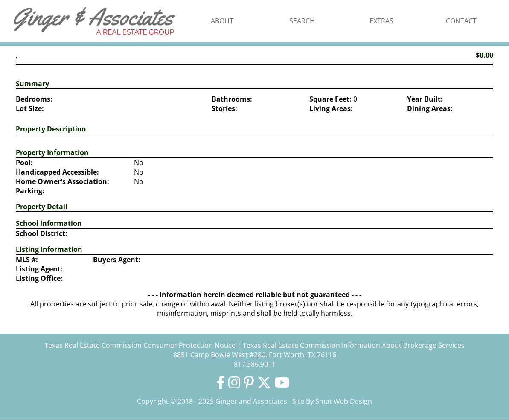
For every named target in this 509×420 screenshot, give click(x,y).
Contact (461, 21)
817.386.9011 (255, 364)
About (222, 21)
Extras (381, 21)
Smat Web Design (344, 401)
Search (302, 21)
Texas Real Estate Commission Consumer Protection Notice (140, 345)
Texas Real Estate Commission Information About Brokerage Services (354, 345)
